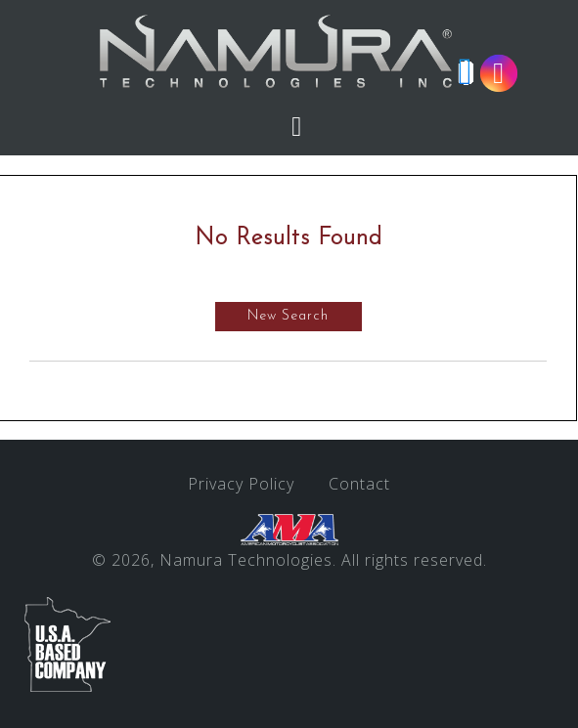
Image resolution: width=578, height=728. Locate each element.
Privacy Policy (241, 484)
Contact (359, 484)
